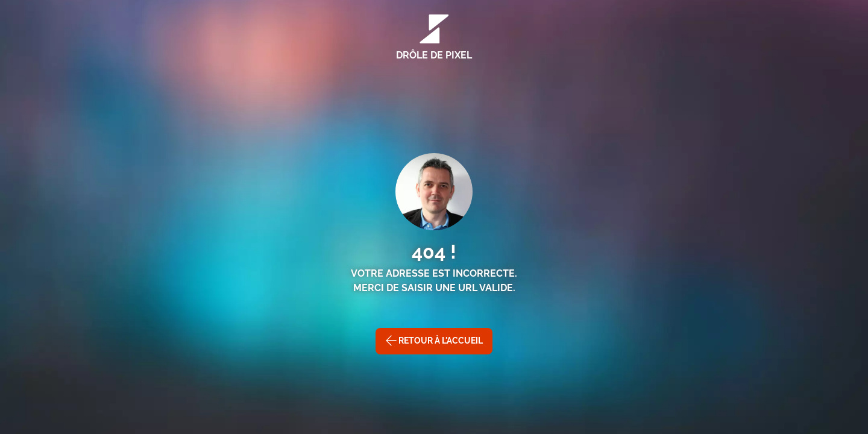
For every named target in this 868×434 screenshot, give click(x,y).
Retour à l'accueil (434, 341)
